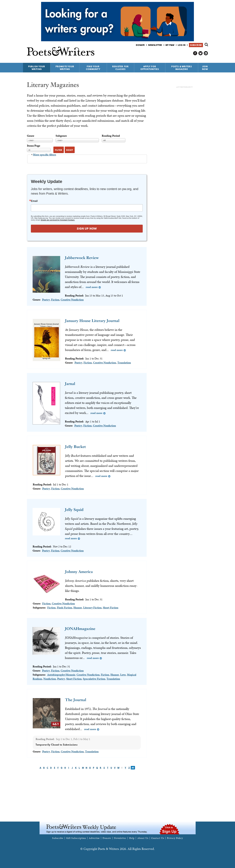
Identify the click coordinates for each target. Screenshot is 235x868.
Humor (78, 608)
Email (34, 201)
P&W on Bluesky (201, 53)
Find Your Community (93, 68)
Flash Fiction (64, 608)
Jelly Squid (74, 510)
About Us (143, 838)
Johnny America (79, 572)
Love (123, 675)
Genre (31, 136)
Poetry (46, 300)
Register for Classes (120, 68)
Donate (140, 45)
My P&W (170, 45)
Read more (92, 287)
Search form (206, 45)
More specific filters (44, 155)
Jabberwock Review (82, 258)
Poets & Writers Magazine (182, 68)
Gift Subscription (76, 838)
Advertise (94, 838)
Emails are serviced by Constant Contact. (58, 220)
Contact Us (158, 838)
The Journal (76, 700)
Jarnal (70, 384)
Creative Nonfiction (72, 300)
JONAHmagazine (80, 629)
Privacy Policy (175, 838)
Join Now (205, 68)
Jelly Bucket (75, 447)
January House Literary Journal (92, 321)
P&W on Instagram (206, 53)
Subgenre (61, 136)
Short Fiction (111, 608)
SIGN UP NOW (87, 229)
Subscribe (196, 45)
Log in (182, 45)
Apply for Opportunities (150, 68)
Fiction (55, 300)
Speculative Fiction (94, 679)
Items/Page (34, 146)
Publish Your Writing (37, 68)
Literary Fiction (92, 608)
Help (132, 838)
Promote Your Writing (65, 68)
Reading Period (111, 136)
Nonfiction (50, 679)
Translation (124, 363)
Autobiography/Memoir (61, 675)
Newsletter (155, 45)
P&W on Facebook (195, 53)
